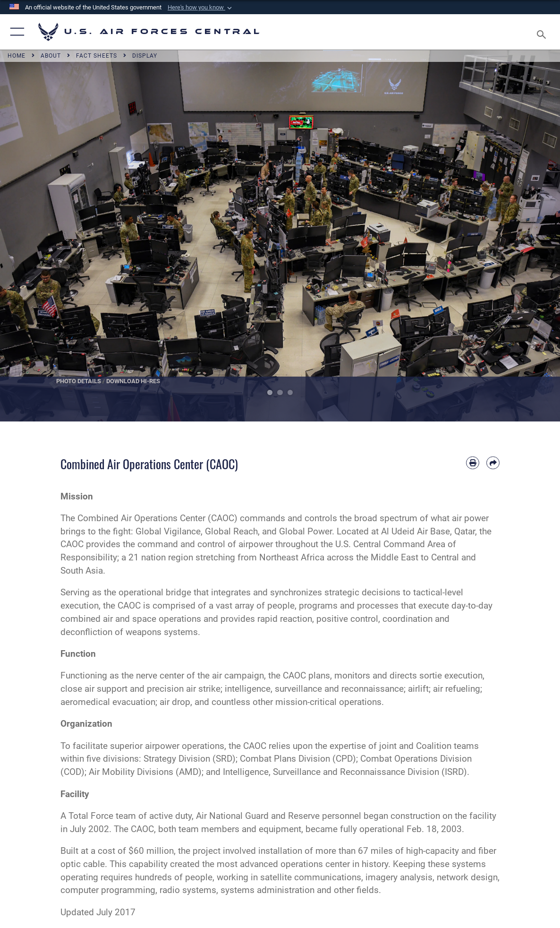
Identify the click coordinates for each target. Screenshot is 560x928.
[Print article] (473, 463)
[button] (201, 8)
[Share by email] (493, 463)
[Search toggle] (543, 32)
